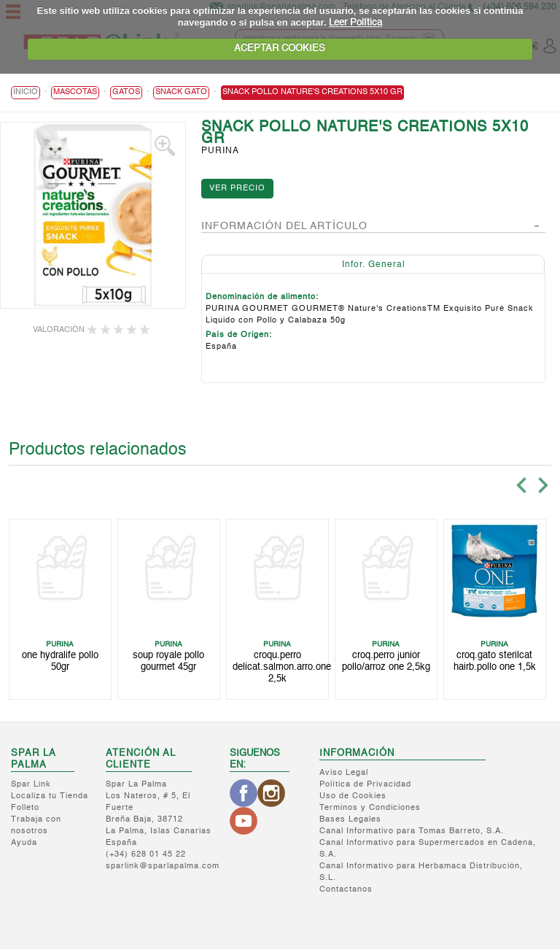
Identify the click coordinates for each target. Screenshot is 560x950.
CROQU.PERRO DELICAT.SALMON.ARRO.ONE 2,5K (282, 668)
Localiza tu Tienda (50, 797)
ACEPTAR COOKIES (280, 49)
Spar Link (31, 785)
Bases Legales (350, 820)
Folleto (25, 809)
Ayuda (24, 844)
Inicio (26, 94)
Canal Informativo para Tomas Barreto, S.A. (412, 832)
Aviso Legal (344, 774)
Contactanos (346, 891)
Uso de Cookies (353, 797)
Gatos (126, 94)
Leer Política (355, 23)
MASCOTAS (75, 94)
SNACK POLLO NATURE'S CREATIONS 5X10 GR (312, 94)
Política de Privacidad (365, 785)
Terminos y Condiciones (370, 809)
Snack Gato (181, 94)
